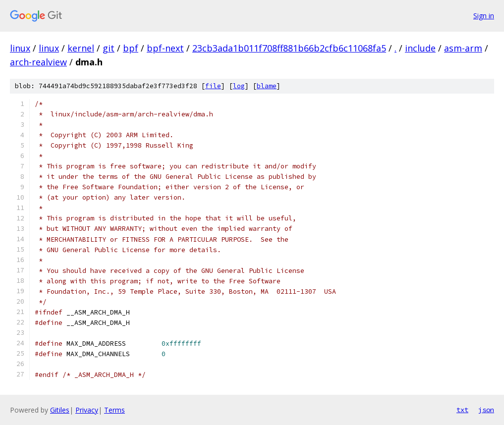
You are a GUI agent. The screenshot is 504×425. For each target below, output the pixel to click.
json (486, 410)
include (420, 48)
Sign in (484, 16)
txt (462, 410)
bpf (131, 48)
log (239, 86)
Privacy (87, 410)
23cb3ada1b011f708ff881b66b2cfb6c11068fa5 (289, 48)
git (109, 48)
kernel (81, 48)
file (213, 86)
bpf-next (165, 48)
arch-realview (38, 62)
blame (267, 86)
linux (20, 48)
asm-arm (463, 48)
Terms (114, 410)
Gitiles (60, 410)
